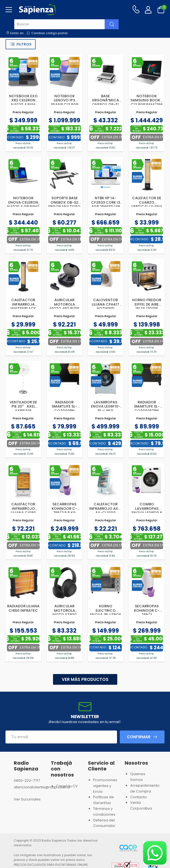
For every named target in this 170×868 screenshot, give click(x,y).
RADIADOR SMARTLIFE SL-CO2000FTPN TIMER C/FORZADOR (147, 411)
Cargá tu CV (67, 786)
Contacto (139, 797)
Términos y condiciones (104, 812)
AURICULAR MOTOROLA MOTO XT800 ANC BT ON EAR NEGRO (65, 615)
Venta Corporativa (141, 805)
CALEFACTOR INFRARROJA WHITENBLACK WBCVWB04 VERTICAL (23, 308)
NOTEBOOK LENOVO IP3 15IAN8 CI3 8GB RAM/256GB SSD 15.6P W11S (64, 105)
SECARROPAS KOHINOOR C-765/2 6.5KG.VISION (147, 613)
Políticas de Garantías (104, 800)
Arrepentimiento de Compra (145, 788)
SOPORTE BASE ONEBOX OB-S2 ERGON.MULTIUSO (64, 202)
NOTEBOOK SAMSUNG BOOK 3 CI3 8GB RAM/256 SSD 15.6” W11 (147, 103)
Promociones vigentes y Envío (105, 786)
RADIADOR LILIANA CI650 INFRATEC (23, 608)
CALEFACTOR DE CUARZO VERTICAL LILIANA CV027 (147, 204)
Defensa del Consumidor (104, 823)
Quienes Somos (138, 777)
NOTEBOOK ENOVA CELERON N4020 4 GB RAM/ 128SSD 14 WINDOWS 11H (23, 207)
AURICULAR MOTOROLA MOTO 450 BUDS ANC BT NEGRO (65, 306)
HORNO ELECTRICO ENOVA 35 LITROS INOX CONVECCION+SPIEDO (110, 615)
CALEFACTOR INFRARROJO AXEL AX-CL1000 (105, 508)
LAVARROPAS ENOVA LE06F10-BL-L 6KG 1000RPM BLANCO (105, 409)
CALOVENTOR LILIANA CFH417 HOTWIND (105, 304)
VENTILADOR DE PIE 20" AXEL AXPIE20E (23, 406)
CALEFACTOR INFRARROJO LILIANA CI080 (23, 508)
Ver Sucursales (27, 799)
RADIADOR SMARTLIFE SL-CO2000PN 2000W (64, 409)
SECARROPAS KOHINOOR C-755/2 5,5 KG (64, 508)
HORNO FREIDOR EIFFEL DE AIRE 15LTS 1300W (147, 304)
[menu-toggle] (9, 10)
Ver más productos (85, 679)
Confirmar (139, 737)
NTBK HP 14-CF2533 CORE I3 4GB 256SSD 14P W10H (106, 204)
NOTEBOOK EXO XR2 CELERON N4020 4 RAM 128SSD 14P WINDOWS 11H (23, 105)
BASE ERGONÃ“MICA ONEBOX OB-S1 (105, 100)
